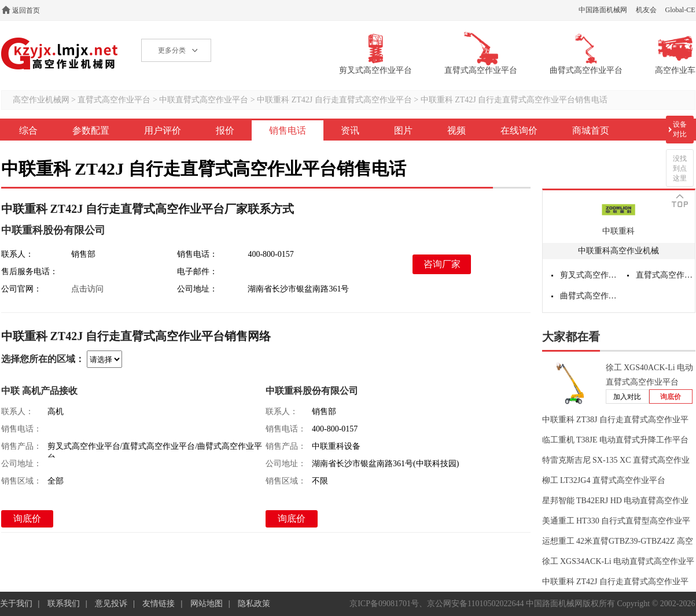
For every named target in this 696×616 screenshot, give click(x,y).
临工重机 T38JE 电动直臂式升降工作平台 (616, 440)
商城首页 (591, 130)
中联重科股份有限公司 (53, 230)
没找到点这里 (680, 168)
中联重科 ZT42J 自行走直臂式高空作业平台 (334, 100)
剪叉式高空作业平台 (590, 275)
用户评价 (163, 130)
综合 (28, 130)
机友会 (646, 10)
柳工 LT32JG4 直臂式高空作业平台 (604, 480)
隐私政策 (254, 604)
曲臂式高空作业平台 (590, 296)
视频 (456, 130)
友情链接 (159, 604)
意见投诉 (111, 604)
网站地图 (207, 604)
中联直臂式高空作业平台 (204, 100)
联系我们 (64, 604)
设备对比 (680, 129)
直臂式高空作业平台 (114, 100)
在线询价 (519, 130)
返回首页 (26, 10)
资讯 (350, 130)
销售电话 (288, 130)
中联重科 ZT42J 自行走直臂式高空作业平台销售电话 (514, 100)
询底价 (27, 519)
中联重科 (618, 231)
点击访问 (87, 289)
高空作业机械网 (60, 54)
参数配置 (91, 130)
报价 (225, 130)
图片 (403, 130)
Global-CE (680, 10)
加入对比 (627, 397)
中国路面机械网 (603, 10)
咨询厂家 (442, 264)
